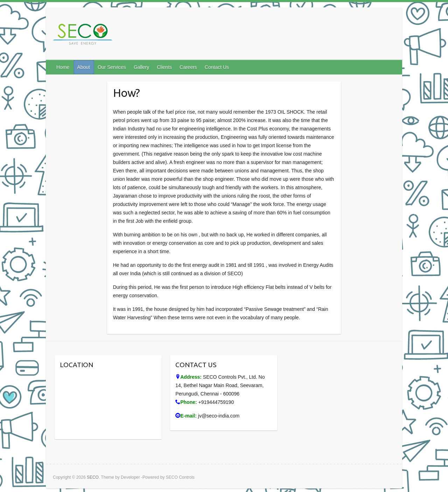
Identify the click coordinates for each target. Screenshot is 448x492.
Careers (188, 67)
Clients (164, 67)
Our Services (112, 67)
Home (63, 67)
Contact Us (217, 67)
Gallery (141, 67)
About (83, 67)
